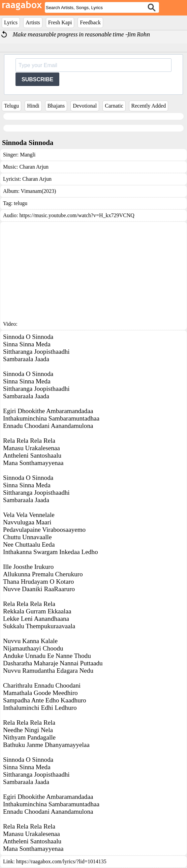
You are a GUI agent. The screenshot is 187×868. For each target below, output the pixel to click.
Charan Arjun (34, 167)
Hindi (33, 106)
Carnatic (114, 106)
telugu (21, 203)
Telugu (11, 106)
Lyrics (11, 22)
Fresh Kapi (60, 22)
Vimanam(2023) (39, 191)
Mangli (28, 155)
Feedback (90, 22)
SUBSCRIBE (37, 79)
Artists (33, 22)
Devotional (85, 106)
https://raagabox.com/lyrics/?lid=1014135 (61, 861)
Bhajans (56, 106)
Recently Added (149, 106)
